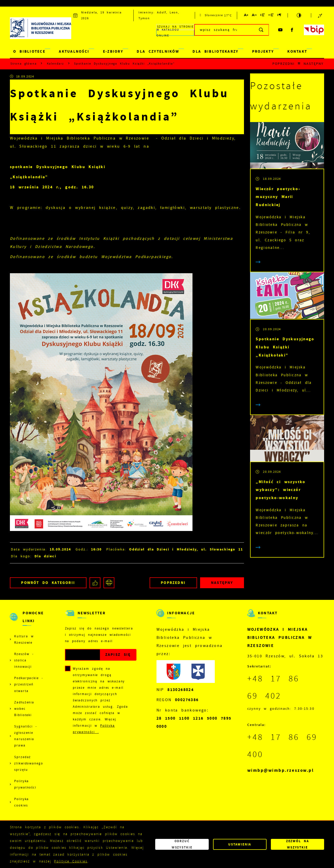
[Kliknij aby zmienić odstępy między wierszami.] (263, 16)
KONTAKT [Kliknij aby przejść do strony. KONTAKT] (297, 51)
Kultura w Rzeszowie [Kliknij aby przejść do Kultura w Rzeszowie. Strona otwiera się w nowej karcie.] (24, 639)
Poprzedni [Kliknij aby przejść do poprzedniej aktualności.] (284, 64)
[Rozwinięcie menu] (27, 621)
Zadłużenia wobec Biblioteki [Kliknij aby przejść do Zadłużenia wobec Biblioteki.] (24, 709)
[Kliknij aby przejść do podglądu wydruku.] (109, 583)
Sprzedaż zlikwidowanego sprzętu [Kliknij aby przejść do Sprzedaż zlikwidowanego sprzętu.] (29, 763)
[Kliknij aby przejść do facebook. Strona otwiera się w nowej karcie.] (292, 30)
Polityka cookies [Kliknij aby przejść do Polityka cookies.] (22, 802)
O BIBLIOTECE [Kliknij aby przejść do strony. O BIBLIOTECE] (29, 51)
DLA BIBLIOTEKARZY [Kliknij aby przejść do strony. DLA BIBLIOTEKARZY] (215, 51)
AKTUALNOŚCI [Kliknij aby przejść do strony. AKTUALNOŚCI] (74, 51)
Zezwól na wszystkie (298, 844)
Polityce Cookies (71, 861)
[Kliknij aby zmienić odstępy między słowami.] (271, 16)
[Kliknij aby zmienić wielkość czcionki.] (246, 16)
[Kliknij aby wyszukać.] (261, 30)
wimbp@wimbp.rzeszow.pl (281, 770)
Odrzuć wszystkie (182, 844)
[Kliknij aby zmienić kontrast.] (299, 15)
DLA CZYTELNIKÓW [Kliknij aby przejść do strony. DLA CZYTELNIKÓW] (158, 51)
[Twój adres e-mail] (83, 655)
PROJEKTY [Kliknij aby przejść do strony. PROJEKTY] (263, 51)
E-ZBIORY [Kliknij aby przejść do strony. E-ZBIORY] (113, 51)
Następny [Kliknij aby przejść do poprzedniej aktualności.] (314, 64)
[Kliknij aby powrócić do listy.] (299, 64)
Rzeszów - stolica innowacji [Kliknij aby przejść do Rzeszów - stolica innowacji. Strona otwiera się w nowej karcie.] (24, 660)
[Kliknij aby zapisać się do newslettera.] (118, 655)
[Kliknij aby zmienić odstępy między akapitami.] (279, 16)
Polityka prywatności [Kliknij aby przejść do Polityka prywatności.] (25, 784)
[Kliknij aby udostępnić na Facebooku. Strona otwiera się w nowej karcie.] (95, 583)
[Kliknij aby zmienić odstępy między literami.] (254, 16)
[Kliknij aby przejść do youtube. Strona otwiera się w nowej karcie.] (280, 30)
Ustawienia (240, 844)
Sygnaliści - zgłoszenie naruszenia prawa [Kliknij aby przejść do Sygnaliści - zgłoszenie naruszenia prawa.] (26, 736)
